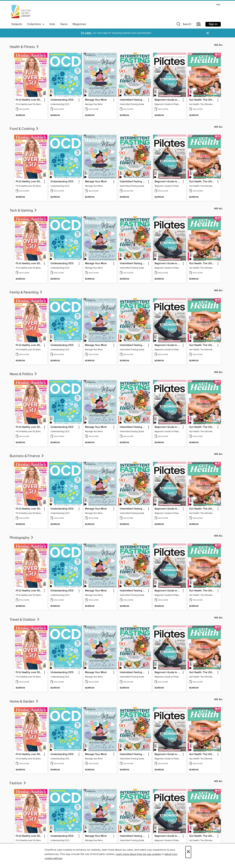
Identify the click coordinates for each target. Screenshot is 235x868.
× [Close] (188, 852)
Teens (64, 24)
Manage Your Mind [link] (96, 100)
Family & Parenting (26, 292)
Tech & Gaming (23, 211)
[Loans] (199, 25)
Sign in (213, 24)
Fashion (18, 783)
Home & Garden (24, 702)
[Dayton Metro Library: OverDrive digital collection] (21, 12)
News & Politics (24, 374)
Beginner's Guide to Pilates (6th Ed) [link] (168, 100)
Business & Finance (27, 456)
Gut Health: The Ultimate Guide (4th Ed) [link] (203, 100)
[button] (184, 25)
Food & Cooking (24, 129)
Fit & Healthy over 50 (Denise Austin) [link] (29, 100)
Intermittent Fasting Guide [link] (133, 100)
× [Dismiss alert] (208, 33)
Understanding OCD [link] (62, 100)
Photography (22, 538)
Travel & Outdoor (25, 620)
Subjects (17, 24)
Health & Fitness (24, 47)
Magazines (79, 24)
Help (218, 5)
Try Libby (86, 33)
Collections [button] (36, 24)
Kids (52, 24)
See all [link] (218, 45)
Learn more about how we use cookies (138, 854)
